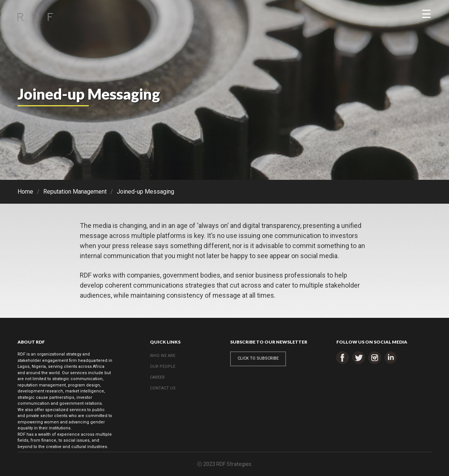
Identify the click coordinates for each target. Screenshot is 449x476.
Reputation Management (75, 192)
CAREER (157, 377)
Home (25, 192)
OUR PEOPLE (163, 367)
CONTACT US (163, 388)
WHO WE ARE (163, 356)
